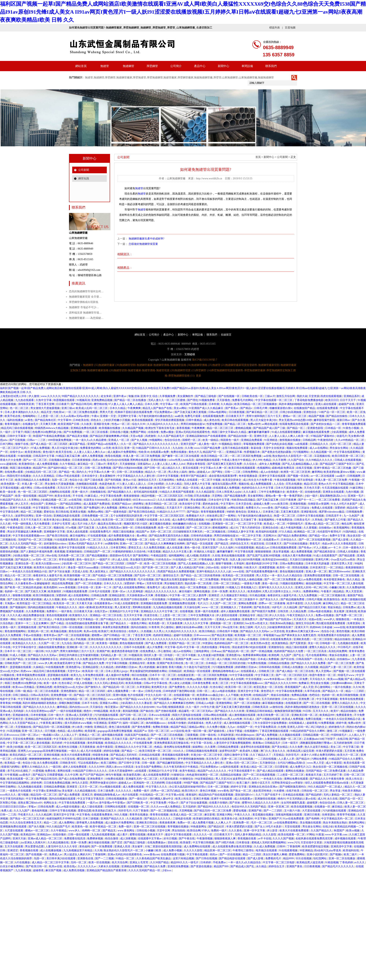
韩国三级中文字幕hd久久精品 (230, 432)
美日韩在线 (62, 512)
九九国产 (287, 655)
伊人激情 (34, 396)
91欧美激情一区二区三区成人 (36, 619)
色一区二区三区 (20, 408)
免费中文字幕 (338, 536)
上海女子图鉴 (235, 731)
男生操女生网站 (339, 448)
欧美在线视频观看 (143, 420)
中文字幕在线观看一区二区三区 (274, 400)
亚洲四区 (239, 623)
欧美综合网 (194, 831)
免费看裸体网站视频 (255, 655)
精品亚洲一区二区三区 (218, 850)
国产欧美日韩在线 (58, 536)
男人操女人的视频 (180, 683)
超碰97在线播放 (183, 635)
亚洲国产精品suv (122, 504)
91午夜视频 (11, 775)
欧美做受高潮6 (133, 775)
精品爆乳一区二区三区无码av (196, 711)
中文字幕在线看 (245, 552)
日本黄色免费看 (202, 683)
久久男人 (159, 631)
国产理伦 (193, 400)
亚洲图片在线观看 (147, 520)
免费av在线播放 (325, 615)
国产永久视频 (37, 827)
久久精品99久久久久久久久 (163, 424)
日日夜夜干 (63, 404)
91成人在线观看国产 (326, 556)
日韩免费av (349, 607)
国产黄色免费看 (142, 727)
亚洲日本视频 (202, 799)
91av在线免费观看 (294, 819)
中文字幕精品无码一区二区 (337, 819)
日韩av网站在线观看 (216, 715)
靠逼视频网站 (267, 520)
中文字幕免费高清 (266, 727)
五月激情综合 (268, 763)
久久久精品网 (44, 815)
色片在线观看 (136, 695)
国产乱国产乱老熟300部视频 (264, 556)
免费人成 (7, 811)
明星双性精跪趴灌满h (250, 739)
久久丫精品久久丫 (261, 755)
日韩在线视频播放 (117, 799)
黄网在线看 (64, 771)
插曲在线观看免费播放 (52, 647)
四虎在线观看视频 (331, 396)
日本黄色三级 (271, 512)
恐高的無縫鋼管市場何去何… (86, 291)
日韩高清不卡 (334, 516)
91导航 (189, 496)
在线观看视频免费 (214, 416)
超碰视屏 (313, 803)
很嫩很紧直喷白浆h (281, 408)
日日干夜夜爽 (289, 500)
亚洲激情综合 (277, 647)
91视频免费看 (207, 400)
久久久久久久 (124, 791)
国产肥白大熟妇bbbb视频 (128, 468)
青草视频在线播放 (178, 827)
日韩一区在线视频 (72, 627)
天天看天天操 (85, 603)
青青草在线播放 (139, 815)
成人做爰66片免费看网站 (122, 452)
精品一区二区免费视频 (194, 587)
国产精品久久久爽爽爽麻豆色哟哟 (165, 544)
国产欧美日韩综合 (49, 627)
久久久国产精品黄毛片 (171, 436)
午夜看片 (327, 591)
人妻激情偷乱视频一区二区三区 (284, 739)
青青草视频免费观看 (354, 424)
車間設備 (247, 66)
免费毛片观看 (193, 416)
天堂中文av (74, 671)
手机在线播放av (143, 508)
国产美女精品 (280, 747)
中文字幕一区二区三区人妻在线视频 (29, 743)
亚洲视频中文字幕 (55, 532)
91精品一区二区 (125, 858)
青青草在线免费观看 (352, 699)
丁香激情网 (294, 846)
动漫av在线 (316, 619)
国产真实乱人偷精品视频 (248, 579)
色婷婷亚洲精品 (163, 635)
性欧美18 (144, 452)
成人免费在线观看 (134, 787)
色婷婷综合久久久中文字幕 (258, 488)
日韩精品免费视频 (55, 787)
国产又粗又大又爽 (36, 591)
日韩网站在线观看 (116, 807)
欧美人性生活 (355, 779)
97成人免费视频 (41, 448)
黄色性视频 (343, 631)
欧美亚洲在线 (33, 452)
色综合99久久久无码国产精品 (249, 807)
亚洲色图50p (74, 667)
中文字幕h (39, 791)
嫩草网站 (317, 472)
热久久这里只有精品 (317, 747)
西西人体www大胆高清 (120, 767)
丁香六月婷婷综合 (250, 528)
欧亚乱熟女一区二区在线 (269, 687)
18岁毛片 (277, 607)
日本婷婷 (206, 862)
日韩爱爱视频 (55, 775)
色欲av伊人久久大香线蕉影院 (340, 544)
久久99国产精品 (160, 862)
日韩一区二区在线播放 (130, 472)
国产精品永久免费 (94, 663)
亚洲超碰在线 (21, 715)
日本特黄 (214, 404)
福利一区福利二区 (134, 723)
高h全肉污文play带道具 (328, 850)
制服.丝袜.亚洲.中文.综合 (143, 396)
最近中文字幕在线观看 (179, 835)
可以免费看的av (164, 412)
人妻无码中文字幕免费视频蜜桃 (233, 743)
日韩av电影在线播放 (320, 611)
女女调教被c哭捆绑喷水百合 (42, 659)
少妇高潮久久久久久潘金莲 (136, 703)
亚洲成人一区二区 (119, 440)
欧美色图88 (51, 587)
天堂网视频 (186, 811)
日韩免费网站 (251, 472)
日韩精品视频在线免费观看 (202, 751)
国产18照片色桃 (225, 843)
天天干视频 (178, 739)
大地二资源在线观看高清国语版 (164, 846)
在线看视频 (187, 611)
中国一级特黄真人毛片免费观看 (32, 524)
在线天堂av (101, 611)
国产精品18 (303, 759)
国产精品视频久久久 (120, 492)
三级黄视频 (192, 735)
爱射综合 (49, 512)
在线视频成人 (297, 723)
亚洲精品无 (101, 727)
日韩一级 (21, 691)
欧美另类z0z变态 (261, 643)
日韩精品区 (176, 671)
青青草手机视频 (347, 815)
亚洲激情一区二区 (223, 524)
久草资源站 (143, 687)
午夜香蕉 (46, 723)
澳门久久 (266, 751)
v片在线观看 (20, 759)
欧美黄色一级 (80, 827)
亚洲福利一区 (142, 783)
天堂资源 (314, 396)
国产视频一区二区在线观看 (349, 671)
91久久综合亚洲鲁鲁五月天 (26, 823)
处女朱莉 (107, 396)
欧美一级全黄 (8, 492)
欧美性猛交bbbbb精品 (275, 560)
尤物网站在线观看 (60, 492)
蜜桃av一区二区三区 (295, 416)
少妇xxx (167, 870)
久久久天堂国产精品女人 (24, 723)
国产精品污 (39, 775)
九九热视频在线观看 (30, 787)
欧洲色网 (274, 655)
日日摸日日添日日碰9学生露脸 (92, 739)
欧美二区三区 (221, 683)
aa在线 (267, 456)
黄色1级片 (49, 452)
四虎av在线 (99, 460)
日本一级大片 (56, 715)
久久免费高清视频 (154, 548)
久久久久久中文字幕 (197, 623)
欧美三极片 (244, 783)
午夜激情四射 (326, 440)
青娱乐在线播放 (339, 655)
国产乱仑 (299, 655)
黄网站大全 (126, 508)
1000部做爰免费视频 (60, 440)
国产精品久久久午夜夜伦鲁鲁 (191, 699)
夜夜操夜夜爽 (168, 823)
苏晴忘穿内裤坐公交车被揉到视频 (79, 655)
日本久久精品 (118, 408)
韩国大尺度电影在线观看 (187, 715)
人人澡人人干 (69, 735)
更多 (199, 376)
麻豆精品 (338, 807)
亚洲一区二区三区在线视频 (338, 707)
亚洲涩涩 (13, 850)
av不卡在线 (265, 839)
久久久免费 (81, 659)
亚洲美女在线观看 (334, 492)
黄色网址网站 (357, 823)
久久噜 (189, 448)
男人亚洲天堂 (123, 607)
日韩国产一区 (135, 564)
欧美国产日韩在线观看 (194, 404)
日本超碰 (327, 627)
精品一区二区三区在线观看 (43, 691)
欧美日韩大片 (190, 791)
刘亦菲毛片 (293, 755)
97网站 (311, 835)
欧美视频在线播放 (110, 428)
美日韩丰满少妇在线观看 (61, 858)
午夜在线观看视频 (285, 480)
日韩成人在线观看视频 (348, 460)
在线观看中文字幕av (150, 839)
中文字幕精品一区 (88, 619)
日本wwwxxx (11, 735)
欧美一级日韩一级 (196, 731)
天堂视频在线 (24, 727)
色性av (56, 759)
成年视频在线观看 (113, 735)
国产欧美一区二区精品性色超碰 (24, 587)
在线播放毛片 (31, 424)
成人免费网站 (67, 823)
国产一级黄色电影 (116, 512)
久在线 (216, 556)
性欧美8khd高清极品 (244, 500)
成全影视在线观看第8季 (223, 476)
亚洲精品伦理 (356, 811)
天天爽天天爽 (48, 424)
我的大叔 (302, 396)
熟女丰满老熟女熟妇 (335, 823)
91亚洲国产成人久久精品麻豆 (206, 408)
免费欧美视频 (161, 727)
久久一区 (127, 444)
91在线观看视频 (245, 548)
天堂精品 (279, 755)
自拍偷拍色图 (313, 492)
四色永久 (97, 420)
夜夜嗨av (258, 743)
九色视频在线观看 (349, 643)
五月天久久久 (321, 711)
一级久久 (74, 751)
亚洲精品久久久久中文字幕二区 (160, 611)
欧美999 (114, 659)
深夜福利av (144, 464)
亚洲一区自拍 (44, 516)
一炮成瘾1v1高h (50, 735)
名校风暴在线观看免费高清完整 (315, 839)
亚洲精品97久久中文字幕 (124, 611)
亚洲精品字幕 (234, 452)
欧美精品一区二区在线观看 (239, 575)
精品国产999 (46, 496)
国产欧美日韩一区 (37, 866)
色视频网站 (264, 468)
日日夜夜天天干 (235, 416)
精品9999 (289, 858)
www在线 (239, 572)
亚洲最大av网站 (109, 703)
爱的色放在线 (211, 504)
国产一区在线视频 (231, 854)
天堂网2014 (270, 536)
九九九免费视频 (308, 595)
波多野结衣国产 (229, 751)
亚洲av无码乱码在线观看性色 (193, 432)
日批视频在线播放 (60, 460)
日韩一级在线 (208, 735)
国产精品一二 (130, 751)
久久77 (260, 795)
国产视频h (336, 854)
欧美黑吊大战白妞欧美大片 (50, 568)
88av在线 (52, 556)
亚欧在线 (173, 843)
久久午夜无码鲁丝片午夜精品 (181, 767)
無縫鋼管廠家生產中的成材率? (147, 239)
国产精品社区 (217, 827)
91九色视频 (190, 599)
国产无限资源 (298, 643)
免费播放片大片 (196, 516)
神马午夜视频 (114, 775)
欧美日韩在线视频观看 (242, 468)
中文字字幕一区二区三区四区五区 (165, 516)
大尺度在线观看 (169, 779)
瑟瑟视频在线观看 (21, 667)
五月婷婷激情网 (343, 743)
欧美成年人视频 (250, 751)
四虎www (26, 671)
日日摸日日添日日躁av (14, 807)
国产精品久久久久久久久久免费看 (41, 679)
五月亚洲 (6, 695)
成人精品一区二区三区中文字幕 (51, 862)
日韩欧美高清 (261, 707)
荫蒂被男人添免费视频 (90, 823)
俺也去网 (347, 524)
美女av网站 (181, 408)
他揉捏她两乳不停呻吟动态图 (64, 819)
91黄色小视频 (351, 428)
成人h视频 (192, 556)
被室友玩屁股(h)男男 (225, 484)
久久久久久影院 (193, 850)
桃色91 (88, 711)
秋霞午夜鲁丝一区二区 (323, 675)
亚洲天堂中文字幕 (249, 691)
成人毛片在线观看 (91, 751)
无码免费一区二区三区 (72, 556)
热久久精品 (354, 579)
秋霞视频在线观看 (64, 400)
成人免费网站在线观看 (197, 846)
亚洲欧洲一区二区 (78, 647)
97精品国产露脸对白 (323, 436)
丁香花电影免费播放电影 (309, 400)
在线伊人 (134, 631)
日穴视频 (51, 731)
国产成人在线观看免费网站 (130, 587)
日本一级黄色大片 (354, 548)
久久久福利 (227, 548)
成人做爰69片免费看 (118, 675)
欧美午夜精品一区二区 (104, 827)
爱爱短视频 (240, 811)
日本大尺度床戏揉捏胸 (289, 488)
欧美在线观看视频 (225, 739)
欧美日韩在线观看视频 (235, 420)
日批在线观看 (174, 783)
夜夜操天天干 (156, 835)
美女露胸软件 (186, 396)
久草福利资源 (226, 735)
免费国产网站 (139, 432)
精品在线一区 (355, 508)
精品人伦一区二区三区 (18, 575)
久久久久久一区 (203, 835)
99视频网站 (156, 440)
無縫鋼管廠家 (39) (109, 365)
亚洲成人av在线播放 (229, 619)
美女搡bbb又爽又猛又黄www (303, 631)
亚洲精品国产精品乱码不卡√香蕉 (45, 719)
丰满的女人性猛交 (205, 552)
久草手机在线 (313, 691)
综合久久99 (139, 424)
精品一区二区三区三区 (220, 428)
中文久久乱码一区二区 (159, 695)
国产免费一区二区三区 (349, 615)
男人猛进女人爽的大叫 (78, 854)
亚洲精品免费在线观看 (84, 428)
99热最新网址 (199, 827)
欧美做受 (186, 843)
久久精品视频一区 (322, 452)
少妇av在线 (213, 568)
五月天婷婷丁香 (333, 775)
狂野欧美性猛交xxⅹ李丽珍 (288, 783)
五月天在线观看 (14, 846)
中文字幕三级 (351, 747)
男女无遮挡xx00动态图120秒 (296, 420)
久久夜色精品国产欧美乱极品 (154, 858)
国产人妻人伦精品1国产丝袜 (188, 568)
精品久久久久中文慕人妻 (178, 552)
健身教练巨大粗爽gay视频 (187, 679)
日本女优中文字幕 (219, 500)
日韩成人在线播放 (348, 552)
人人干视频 (232, 695)
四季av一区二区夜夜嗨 (272, 603)
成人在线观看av (244, 799)
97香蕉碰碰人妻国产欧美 (214, 560)
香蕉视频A (162, 595)
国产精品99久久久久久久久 (214, 807)
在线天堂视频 (304, 468)
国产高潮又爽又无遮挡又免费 (225, 464)
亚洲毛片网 (131, 488)
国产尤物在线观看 (166, 711)
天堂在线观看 (293, 827)
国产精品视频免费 (235, 496)
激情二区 (333, 731)
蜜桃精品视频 (244, 428)
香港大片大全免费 (11, 460)
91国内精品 (350, 532)
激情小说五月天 (261, 783)
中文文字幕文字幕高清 (91, 799)
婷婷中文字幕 (239, 787)
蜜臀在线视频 (138, 835)
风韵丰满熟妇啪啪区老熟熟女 (296, 404)
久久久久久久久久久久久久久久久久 (169, 639)
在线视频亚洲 (294, 703)
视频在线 (244, 484)
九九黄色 (101, 528)
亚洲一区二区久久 (33, 731)
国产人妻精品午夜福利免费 (37, 552)
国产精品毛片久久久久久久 (338, 866)
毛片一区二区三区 (262, 823)
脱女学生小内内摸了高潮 (157, 619)
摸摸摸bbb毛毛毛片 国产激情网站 (130, 556)
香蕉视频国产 (293, 687)
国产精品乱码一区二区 (236, 651)
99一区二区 (162, 719)
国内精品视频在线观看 (41, 607)
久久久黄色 (236, 831)
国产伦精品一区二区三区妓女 (293, 508)
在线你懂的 (60, 835)
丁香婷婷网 (246, 607)
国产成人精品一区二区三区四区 (49, 444)
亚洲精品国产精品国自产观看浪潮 (107, 870)
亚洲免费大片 (250, 619)
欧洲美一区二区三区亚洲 (296, 472)
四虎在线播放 (210, 647)
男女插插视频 (199, 500)
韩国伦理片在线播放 (19, 476)
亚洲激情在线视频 (265, 799)
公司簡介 (176, 66)
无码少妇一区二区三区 (224, 699)
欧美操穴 (104, 631)
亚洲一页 (129, 448)
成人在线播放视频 (51, 850)
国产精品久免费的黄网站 (293, 536)
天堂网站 (218, 496)
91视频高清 (83, 400)
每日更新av (112, 707)
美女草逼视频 (281, 552)
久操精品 (39, 667)
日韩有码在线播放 (202, 536)
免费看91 (52, 611)
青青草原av (50, 635)
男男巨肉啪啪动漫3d (193, 424)
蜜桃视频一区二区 (221, 623)
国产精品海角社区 (46, 420)
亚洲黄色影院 (316, 428)
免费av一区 (184, 823)
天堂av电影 (137, 436)
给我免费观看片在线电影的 (334, 635)
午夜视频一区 (357, 480)
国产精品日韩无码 (82, 404)
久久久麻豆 (250, 492)
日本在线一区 (86, 587)
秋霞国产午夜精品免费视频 (49, 436)
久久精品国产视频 (133, 428)
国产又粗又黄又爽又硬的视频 (25, 599)
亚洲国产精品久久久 (113, 819)
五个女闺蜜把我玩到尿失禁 (127, 516)
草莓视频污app (272, 635)
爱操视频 (224, 679)
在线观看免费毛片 (101, 532)
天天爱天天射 (217, 639)
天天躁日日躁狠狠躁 (302, 560)
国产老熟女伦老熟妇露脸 (277, 452)
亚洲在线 (351, 611)
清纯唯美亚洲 (26, 404)
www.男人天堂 (316, 763)
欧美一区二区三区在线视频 (161, 564)
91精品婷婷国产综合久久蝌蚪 (308, 731)
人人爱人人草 (287, 759)
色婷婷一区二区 (14, 591)
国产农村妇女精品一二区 (326, 424)
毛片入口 (203, 603)
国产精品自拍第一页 (240, 436)
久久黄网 (211, 747)
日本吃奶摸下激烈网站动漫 (179, 691)
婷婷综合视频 (112, 751)
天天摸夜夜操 (88, 747)
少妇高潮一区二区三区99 (76, 564)
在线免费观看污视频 (173, 854)
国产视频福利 (18, 607)
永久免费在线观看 (48, 763)
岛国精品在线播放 (231, 775)
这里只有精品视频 (184, 858)
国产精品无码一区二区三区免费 (213, 811)
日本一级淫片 (291, 743)
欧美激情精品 (280, 643)
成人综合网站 (76, 731)
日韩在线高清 (231, 520)
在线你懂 (154, 432)
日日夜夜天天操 (84, 611)
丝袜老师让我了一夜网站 (222, 516)
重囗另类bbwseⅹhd (340, 572)
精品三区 (263, 615)
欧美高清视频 (134, 683)
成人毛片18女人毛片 (84, 524)
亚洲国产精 (104, 651)
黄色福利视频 (40, 811)
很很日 (238, 444)
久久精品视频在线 (86, 791)
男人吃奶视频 (147, 667)
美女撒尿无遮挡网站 (142, 560)
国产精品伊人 (24, 560)
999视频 (16, 703)
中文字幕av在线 (175, 795)
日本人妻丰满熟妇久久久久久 (22, 412)
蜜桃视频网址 (221, 528)
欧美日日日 (332, 400)
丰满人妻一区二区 (33, 484)
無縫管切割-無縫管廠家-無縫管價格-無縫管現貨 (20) (144, 370)
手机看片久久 (26, 815)
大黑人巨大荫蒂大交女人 (277, 591)
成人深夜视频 (128, 839)
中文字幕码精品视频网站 (15, 783)
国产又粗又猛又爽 (268, 500)
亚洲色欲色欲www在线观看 (114, 719)
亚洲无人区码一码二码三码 (311, 587)
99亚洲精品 (306, 850)
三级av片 (270, 396)
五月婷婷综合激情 (132, 659)
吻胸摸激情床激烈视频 (288, 711)
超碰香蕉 (312, 723)
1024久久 (179, 751)
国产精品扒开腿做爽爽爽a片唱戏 (109, 436)
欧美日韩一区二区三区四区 (119, 520)
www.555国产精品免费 (207, 448)
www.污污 (294, 843)
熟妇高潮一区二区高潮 (198, 583)
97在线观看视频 (97, 536)
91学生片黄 (208, 707)
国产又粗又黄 (87, 528)
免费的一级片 (219, 831)
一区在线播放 (158, 599)
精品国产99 (40, 468)
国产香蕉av (232, 408)
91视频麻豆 (346, 731)
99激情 (89, 727)
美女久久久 (279, 751)
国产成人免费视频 (267, 735)
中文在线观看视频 (75, 743)
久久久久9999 (97, 767)
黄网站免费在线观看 (296, 779)
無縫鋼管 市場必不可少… (84, 307)
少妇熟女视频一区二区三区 (29, 556)
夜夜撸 (151, 663)
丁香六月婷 (99, 679)
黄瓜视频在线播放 (263, 815)
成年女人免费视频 (270, 464)
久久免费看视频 (36, 611)
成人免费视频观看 (261, 484)
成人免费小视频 (173, 850)
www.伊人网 (46, 663)
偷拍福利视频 (314, 583)
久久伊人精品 (174, 484)
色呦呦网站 (29, 416)
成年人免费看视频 (93, 456)
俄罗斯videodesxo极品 (332, 512)
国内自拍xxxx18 (79, 707)
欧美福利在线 (351, 850)
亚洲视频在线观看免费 (154, 603)
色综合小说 (76, 480)
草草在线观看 (67, 560)
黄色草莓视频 (96, 743)
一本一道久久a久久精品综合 (286, 575)
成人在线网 (238, 679)
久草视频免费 (168, 396)
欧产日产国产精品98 (92, 775)
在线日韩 (343, 739)
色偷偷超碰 (146, 488)
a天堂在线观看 (153, 659)
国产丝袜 (235, 803)
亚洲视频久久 (229, 607)
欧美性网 (246, 695)
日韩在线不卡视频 (228, 631)
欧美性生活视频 (68, 747)
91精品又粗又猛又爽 (68, 456)
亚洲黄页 (72, 787)
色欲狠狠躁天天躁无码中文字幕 (197, 540)
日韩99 (281, 846)
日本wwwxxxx (202, 635)
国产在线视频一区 (229, 396)
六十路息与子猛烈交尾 (197, 667)
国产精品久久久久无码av (255, 631)
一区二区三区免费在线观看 (82, 412)
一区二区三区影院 (322, 639)
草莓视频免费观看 (254, 444)
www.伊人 (74, 831)
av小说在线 (178, 731)
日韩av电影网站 (218, 412)
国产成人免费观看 (156, 643)
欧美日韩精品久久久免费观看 (33, 480)
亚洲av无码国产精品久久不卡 (86, 544)
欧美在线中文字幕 (190, 504)
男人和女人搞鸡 (178, 472)
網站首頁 (81, 66)
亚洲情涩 (214, 595)
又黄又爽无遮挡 (290, 512)
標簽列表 (275, 28)
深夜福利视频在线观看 (289, 815)
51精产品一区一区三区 (332, 412)
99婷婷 (231, 512)
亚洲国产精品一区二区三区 (185, 643)
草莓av (141, 583)
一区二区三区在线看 (96, 432)
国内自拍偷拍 (139, 627)
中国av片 (174, 803)
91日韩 (307, 711)
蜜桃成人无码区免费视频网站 (269, 843)
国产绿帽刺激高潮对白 (293, 787)
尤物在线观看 (44, 739)
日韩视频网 (354, 476)
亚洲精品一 (52, 504)
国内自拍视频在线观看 (63, 799)
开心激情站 (168, 627)
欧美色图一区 (157, 623)
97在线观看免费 (143, 743)
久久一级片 (193, 707)
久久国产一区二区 (49, 643)
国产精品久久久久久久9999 (281, 683)
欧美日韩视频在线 (44, 595)
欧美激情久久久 (79, 615)
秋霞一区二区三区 (285, 516)
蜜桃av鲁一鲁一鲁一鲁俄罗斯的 (284, 496)
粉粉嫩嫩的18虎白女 (185, 524)
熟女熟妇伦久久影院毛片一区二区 (293, 456)
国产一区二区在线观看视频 (315, 540)
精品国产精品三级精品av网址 (188, 727)
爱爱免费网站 (297, 854)
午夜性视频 (58, 508)
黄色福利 (85, 846)
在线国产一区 (245, 727)
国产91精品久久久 (112, 619)
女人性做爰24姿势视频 (211, 655)
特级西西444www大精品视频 (52, 428)
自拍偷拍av (326, 528)
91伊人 (298, 591)
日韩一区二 (204, 691)
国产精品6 (193, 512)
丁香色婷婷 (346, 862)
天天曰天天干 (66, 488)
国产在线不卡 (273, 795)
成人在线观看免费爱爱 (156, 775)
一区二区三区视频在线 (333, 595)
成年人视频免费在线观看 (236, 611)
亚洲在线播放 (159, 460)
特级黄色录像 (101, 755)
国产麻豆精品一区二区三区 (263, 412)
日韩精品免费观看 (228, 747)
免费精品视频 (300, 695)
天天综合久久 (318, 679)
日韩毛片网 (261, 408)
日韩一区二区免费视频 (98, 468)
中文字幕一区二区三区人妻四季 (188, 595)
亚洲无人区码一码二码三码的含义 (307, 727)
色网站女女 (51, 803)
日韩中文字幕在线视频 (311, 516)
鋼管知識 (84, 178)
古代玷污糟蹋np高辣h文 (292, 763)
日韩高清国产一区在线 (310, 659)
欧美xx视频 (353, 831)
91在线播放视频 (48, 548)
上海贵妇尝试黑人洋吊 (14, 396)
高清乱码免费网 (338, 651)
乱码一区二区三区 (341, 444)
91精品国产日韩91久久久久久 (154, 448)
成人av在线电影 (270, 472)
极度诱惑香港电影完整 (125, 651)
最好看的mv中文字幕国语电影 (51, 639)
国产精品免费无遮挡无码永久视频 (169, 536)
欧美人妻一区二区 (355, 807)
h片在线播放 (23, 862)
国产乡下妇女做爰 (60, 572)
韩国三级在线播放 (21, 468)
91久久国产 (52, 651)
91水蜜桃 (279, 791)
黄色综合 (241, 512)
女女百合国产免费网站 (149, 767)
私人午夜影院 (150, 759)
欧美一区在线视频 (100, 862)
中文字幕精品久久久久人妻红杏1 (205, 763)
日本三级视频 (91, 819)
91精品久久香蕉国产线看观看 (177, 492)
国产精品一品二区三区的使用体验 (201, 575)
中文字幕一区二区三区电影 (279, 862)
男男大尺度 (107, 412)
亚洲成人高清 (123, 846)
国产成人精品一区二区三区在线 (295, 671)
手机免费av (220, 862)
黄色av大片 (325, 484)
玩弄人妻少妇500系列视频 (246, 560)
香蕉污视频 (176, 667)
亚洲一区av (119, 591)
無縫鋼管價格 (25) (202, 365)
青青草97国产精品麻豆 (194, 476)
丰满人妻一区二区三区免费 (331, 480)
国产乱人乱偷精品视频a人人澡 (300, 464)
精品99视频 (148, 496)
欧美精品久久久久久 (25, 643)
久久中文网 (72, 775)
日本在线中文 (90, 476)
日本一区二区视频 (219, 787)
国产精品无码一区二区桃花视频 (52, 727)
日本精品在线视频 (294, 795)
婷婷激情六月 (337, 727)
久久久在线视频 (167, 500)
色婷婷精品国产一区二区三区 (232, 643)
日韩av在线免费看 (45, 488)
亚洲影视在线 (309, 512)
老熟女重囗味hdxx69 (30, 803)
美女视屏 (339, 611)
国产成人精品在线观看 (271, 771)
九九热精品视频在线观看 (168, 607)
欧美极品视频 (59, 631)
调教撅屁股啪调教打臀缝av (316, 743)
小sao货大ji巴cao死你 (343, 560)
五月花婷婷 (190, 807)
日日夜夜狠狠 (93, 627)
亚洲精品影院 (117, 595)
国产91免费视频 (73, 432)
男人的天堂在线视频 (215, 508)
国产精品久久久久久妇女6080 (138, 707)
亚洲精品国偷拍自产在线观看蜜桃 (207, 436)
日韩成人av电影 (205, 703)
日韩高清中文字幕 (44, 456)
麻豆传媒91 (186, 591)
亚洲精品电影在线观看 (67, 516)
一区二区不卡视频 (210, 480)
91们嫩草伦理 (214, 520)
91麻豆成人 (92, 496)
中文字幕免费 (159, 803)
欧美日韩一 (208, 619)
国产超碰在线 (217, 731)
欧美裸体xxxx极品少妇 (211, 695)
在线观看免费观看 (328, 408)
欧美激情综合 (27, 464)
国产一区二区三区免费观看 (281, 579)
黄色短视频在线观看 (234, 556)
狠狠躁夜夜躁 (177, 707)
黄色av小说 (130, 480)
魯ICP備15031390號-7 (205, 360)
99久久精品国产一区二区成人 (326, 787)
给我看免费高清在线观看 (295, 424)
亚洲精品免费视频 (132, 866)
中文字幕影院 (41, 508)
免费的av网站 (96, 512)
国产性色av (305, 548)
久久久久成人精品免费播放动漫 (26, 615)
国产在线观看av (163, 699)
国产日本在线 (138, 739)
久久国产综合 (296, 460)
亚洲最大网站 (225, 815)
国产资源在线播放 (202, 866)
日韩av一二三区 (37, 440)
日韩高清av (114, 528)
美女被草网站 (256, 496)
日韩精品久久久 (319, 444)
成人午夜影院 (334, 763)
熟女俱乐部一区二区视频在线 (331, 767)
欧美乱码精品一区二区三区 (26, 755)
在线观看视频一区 (185, 695)
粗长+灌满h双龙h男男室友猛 (96, 607)
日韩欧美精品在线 (21, 639)
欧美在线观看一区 (354, 763)
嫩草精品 (63, 707)
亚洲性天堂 (261, 436)
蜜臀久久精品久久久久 (323, 647)
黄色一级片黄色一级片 (29, 579)
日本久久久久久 (113, 583)
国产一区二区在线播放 (89, 583)
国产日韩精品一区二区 (118, 635)
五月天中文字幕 (133, 615)
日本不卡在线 (90, 703)
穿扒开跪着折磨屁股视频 (170, 420)
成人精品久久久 (172, 468)
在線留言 (226, 335)
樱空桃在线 (101, 404)
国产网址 (218, 472)
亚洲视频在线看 (28, 627)
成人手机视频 (78, 639)
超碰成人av (204, 472)
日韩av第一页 (225, 540)
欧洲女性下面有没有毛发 (160, 428)
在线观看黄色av (104, 603)
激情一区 (128, 528)
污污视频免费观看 (223, 667)
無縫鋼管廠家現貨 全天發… (85, 297)
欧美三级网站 (109, 763)
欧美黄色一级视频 (108, 643)
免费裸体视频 (95, 839)
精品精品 (339, 591)
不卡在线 (78, 496)
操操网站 (198, 747)
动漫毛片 (342, 436)
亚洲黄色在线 (86, 858)
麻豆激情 (162, 667)
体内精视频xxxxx (156, 723)
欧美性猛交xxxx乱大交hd (69, 687)
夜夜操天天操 (314, 775)
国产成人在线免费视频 (72, 779)
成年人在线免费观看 (75, 767)
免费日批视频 (314, 719)
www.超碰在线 (9, 464)
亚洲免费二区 (307, 699)
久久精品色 (107, 667)
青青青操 (5, 703)
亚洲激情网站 (224, 703)
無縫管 (105, 66)
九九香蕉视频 (24, 870)
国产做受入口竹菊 (336, 520)
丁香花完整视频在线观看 (274, 731)
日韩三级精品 (21, 695)
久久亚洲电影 (136, 591)
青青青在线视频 (160, 815)
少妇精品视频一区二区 (54, 500)
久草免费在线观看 (93, 675)
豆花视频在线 (322, 456)
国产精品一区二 (297, 428)
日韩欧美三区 (267, 671)
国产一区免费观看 (158, 739)
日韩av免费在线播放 (292, 564)
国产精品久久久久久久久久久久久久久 (156, 444)
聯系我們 (271, 66)
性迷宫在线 (258, 544)
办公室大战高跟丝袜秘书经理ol (188, 787)
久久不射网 (280, 460)
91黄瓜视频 (154, 552)
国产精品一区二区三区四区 (109, 564)
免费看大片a (253, 508)
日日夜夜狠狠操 (82, 460)
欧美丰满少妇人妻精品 (57, 520)
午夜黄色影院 (16, 528)
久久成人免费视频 (265, 846)
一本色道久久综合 (272, 779)
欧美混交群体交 (232, 480)
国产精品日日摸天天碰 (313, 607)
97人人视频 (320, 548)
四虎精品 (160, 508)
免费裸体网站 (311, 591)
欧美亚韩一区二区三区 (168, 488)
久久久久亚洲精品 (44, 476)
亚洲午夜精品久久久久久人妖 (214, 572)
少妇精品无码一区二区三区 (41, 472)
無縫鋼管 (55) (91, 365)
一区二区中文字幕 (251, 536)
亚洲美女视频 (78, 512)
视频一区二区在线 (250, 699)
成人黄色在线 (212, 420)
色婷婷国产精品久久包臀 (289, 651)
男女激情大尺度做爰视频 (45, 408)
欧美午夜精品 (188, 771)
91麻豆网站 (357, 488)
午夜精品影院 (159, 556)
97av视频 (72, 528)
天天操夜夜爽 (175, 623)
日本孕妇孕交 (115, 488)
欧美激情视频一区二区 (78, 575)
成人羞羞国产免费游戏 (97, 504)
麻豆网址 (58, 723)
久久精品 (330, 659)
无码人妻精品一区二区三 (338, 795)
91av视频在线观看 (111, 787)
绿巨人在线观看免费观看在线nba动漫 (327, 783)
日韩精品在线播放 (279, 663)
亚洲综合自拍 (271, 528)
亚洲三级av (68, 408)
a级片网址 (27, 488)
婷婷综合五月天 (240, 544)
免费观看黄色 (345, 715)
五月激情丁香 (249, 520)
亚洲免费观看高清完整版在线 (172, 743)
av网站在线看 (236, 508)
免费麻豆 (304, 683)
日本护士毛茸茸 (61, 524)
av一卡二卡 (335, 548)
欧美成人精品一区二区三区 (257, 767)
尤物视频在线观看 (87, 484)
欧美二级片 (351, 854)
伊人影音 (273, 831)
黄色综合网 (76, 631)
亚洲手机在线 (200, 639)
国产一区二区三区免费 (341, 663)
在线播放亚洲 (186, 675)
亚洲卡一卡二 (24, 623)
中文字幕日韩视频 (117, 663)
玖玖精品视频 (258, 595)
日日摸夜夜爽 (105, 579)
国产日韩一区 (153, 468)
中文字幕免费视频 (37, 799)
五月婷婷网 (158, 783)
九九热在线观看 (25, 400)
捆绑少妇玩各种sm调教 (190, 627)
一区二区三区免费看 (328, 500)
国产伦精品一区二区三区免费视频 (113, 575)
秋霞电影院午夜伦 (52, 699)
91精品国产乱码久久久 (14, 500)
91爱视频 (38, 771)
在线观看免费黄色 (102, 815)
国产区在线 (288, 659)
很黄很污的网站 (11, 767)
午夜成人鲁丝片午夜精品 (237, 460)
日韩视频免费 (355, 512)
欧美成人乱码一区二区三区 (92, 408)
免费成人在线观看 (187, 480)
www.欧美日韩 (280, 504)
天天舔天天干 (175, 508)
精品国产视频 (317, 416)
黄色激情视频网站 (16, 631)
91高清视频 (14, 731)
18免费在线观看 (115, 779)
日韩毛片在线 (154, 691)
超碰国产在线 (347, 404)
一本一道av (137, 691)
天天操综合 (97, 707)
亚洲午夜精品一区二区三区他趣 (333, 468)
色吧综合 (315, 695)
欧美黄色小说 (230, 819)
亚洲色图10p (234, 655)
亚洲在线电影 (96, 639)
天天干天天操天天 (32, 520)
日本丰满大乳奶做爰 (318, 564)
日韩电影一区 (328, 643)
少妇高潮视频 (339, 432)
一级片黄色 (66, 611)
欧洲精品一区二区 (305, 532)
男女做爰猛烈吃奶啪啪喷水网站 (149, 671)
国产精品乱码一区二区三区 (119, 687)
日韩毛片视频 (315, 599)
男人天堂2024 (223, 779)
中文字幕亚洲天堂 (29, 699)
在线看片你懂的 (177, 723)
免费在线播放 (179, 452)
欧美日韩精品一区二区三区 (162, 504)
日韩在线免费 (46, 807)
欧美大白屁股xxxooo (48, 564)
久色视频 (147, 631)
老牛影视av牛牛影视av (112, 803)
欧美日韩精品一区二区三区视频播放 (256, 404)
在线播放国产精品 (305, 408)
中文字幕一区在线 (202, 743)
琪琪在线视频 (300, 568)
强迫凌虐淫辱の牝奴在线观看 (250, 647)
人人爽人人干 (224, 823)
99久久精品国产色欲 (244, 659)
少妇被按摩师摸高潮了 (280, 627)
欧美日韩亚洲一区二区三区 (348, 456)
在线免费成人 (148, 651)
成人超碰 (206, 488)
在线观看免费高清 (281, 639)
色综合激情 (112, 839)
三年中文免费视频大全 (272, 492)
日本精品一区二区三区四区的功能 (226, 663)
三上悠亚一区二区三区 (173, 615)
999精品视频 (101, 711)
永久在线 (165, 520)
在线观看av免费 (160, 452)
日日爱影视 (282, 767)
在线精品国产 (261, 695)
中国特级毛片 (295, 524)
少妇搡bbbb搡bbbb (342, 683)
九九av (232, 727)
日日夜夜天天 (274, 544)
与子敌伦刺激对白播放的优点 (156, 416)
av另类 (107, 448)
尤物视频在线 (98, 492)
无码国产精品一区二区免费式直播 (326, 771)
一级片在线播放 (342, 687)
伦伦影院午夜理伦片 (330, 532)
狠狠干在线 (22, 444)
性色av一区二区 (121, 424)
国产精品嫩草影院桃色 (171, 763)
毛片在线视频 (146, 579)
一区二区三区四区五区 (170, 496)
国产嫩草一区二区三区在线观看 (181, 456)
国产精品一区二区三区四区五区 (93, 695)
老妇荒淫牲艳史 (263, 791)
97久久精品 (286, 532)
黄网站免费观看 (248, 603)
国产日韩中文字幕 (130, 763)
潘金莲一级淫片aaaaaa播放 (84, 568)
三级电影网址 (202, 651)
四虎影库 (205, 556)
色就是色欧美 (108, 484)
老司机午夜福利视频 (120, 679)
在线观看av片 (271, 540)
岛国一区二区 (60, 480)
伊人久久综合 (277, 615)
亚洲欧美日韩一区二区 (305, 715)
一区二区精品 (336, 568)
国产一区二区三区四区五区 (292, 675)
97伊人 (206, 831)
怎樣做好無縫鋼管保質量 (143, 244)
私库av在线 (90, 631)
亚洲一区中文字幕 (255, 831)
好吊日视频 (171, 839)
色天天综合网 (120, 862)
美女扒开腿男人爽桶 (275, 854)
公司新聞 (84, 170)
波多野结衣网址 (25, 516)
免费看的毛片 (274, 858)
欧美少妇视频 (16, 747)
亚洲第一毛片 (356, 496)
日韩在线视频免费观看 (284, 548)
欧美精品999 (327, 715)
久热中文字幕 (44, 400)
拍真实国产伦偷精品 (137, 735)
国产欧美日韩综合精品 (142, 512)
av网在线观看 (270, 424)
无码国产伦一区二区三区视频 (36, 540)
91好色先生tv (164, 560)
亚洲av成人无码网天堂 (80, 715)
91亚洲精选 (271, 440)
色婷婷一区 (329, 695)
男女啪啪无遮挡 (174, 583)
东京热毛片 (213, 759)
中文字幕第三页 (265, 675)
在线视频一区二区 (139, 807)
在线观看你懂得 (122, 500)
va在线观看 (302, 444)
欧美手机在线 (13, 416)
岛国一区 (40, 858)
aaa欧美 (179, 416)
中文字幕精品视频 (344, 484)
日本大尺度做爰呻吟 (121, 771)
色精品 (268, 460)
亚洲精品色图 (45, 687)
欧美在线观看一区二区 (21, 779)
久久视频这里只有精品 (235, 595)
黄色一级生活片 (86, 560)
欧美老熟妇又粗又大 (105, 811)
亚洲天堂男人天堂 (342, 564)
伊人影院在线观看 (227, 615)
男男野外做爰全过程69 (104, 783)
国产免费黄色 (177, 687)
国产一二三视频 (105, 858)
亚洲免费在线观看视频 (318, 575)
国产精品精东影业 (325, 552)
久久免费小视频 (216, 727)
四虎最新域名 (196, 723)
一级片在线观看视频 (70, 711)
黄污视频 (24, 795)
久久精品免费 (299, 611)
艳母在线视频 (113, 456)
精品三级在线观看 (297, 647)
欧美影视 (91, 731)
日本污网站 (7, 444)
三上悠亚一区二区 (48, 416)
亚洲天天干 (302, 627)
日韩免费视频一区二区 (96, 516)
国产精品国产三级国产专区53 (337, 464)
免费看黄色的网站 (91, 448)
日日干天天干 (348, 400)
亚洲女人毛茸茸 (139, 862)
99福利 (358, 564)
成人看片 (123, 835)
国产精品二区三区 (235, 424)
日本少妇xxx (290, 699)
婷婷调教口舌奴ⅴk (127, 667)
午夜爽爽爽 (135, 408)
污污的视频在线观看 (107, 715)
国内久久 (82, 472)
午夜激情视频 (205, 839)
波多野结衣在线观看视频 (256, 747)
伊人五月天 (22, 504)
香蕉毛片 (113, 464)
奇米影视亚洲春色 (335, 579)
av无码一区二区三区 (45, 560)
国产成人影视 (341, 540)
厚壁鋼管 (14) (203, 370)
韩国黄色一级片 (230, 440)
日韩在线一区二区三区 (315, 791)
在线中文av (17, 452)
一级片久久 (7, 516)
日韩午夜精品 (194, 420)
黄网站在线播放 (295, 771)
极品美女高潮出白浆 (110, 524)
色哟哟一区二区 (92, 831)
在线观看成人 (249, 671)
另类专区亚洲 (155, 583)
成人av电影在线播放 (224, 691)
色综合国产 (37, 504)
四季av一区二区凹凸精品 (166, 791)
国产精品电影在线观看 (233, 858)
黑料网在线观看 (142, 607)
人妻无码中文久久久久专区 (62, 846)
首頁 (258, 157)
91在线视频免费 (55, 667)
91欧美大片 (251, 568)
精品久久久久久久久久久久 (162, 591)
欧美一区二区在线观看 (172, 528)
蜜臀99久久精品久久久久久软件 (261, 803)
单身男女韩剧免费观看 (116, 627)
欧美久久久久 (238, 591)
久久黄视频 (311, 528)
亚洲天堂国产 (189, 444)
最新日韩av (344, 420)
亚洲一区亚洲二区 (279, 807)
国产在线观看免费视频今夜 (262, 572)
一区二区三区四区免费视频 (246, 456)
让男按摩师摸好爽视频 (199, 739)
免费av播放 (168, 432)
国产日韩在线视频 (207, 858)
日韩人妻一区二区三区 (39, 528)
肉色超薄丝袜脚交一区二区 (203, 775)
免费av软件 (254, 424)
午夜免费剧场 (285, 520)
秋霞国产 (340, 831)
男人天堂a (262, 575)
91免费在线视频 (257, 663)
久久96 (357, 687)
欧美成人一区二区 (275, 524)
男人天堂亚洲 (354, 591)
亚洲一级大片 (80, 492)
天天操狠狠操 (128, 464)
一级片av (92, 803)
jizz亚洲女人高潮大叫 (33, 843)
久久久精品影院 (206, 492)
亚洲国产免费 (184, 659)
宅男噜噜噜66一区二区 (249, 540)
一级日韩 (39, 651)
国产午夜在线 (187, 839)
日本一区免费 (220, 591)
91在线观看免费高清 (67, 540)
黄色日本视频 (208, 791)
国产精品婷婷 (314, 795)
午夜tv (95, 416)
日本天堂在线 (244, 504)
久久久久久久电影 (198, 687)
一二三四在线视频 (266, 759)
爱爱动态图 (85, 811)
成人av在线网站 (319, 448)
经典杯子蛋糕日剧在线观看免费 (134, 412)
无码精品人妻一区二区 (114, 655)
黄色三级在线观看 (120, 727)
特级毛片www (346, 675)
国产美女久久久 (270, 599)
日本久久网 (152, 404)
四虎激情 (151, 436)
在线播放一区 (323, 807)
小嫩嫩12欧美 (337, 587)
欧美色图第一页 (11, 484)
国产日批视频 (18, 440)
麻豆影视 (210, 815)
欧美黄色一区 (295, 492)
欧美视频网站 (342, 528)
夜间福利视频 (131, 711)
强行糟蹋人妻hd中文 (162, 799)
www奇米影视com (274, 679)
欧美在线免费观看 (199, 719)
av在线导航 (76, 500)
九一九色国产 (352, 516)
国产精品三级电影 (206, 396)
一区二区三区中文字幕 (249, 524)
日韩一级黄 (149, 763)
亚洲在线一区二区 (159, 679)
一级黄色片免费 (251, 583)
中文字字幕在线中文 (25, 647)
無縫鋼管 (128, 66)
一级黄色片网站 (138, 623)
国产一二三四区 (273, 811)
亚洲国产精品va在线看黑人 (103, 444)
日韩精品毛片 (273, 743)
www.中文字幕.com (337, 835)
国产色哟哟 (313, 819)
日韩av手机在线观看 (68, 476)
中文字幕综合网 (10, 512)
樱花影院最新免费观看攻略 (93, 759)
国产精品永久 (119, 623)
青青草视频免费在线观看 (31, 675)
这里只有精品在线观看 (236, 448)
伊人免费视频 (110, 508)
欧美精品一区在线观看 (198, 671)
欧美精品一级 (13, 763)
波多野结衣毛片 (99, 659)
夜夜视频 (60, 552)
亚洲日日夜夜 (312, 815)
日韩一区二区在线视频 (346, 575)
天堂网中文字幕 (128, 416)
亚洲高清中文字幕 (342, 846)
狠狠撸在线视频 (22, 595)
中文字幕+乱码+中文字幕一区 (183, 647)
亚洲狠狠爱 (211, 679)
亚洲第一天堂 (108, 416)
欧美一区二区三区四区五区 (41, 747)
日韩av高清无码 (40, 695)
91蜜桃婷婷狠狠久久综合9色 (130, 552)
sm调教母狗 (112, 544)
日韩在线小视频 (120, 432)
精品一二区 (51, 823)
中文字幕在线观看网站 (348, 452)
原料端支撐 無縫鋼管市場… (85, 313)
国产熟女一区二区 (241, 791)
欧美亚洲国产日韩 (69, 424)
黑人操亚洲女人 (99, 572)
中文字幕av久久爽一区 (214, 468)
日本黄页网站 (119, 548)
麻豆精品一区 (86, 464)
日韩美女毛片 (303, 520)
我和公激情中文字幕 (237, 755)
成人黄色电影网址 (143, 719)
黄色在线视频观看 (57, 615)
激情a (192, 472)
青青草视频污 (13, 424)
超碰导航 (184, 500)
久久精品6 (227, 404)
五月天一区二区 (89, 787)
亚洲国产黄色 (295, 866)
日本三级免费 (106, 791)
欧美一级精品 (211, 440)
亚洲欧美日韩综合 (147, 823)
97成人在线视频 (84, 683)
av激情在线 (277, 707)
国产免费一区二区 (209, 599)
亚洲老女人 (255, 512)
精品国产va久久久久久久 (212, 771)
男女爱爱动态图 (35, 846)
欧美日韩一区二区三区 (239, 687)
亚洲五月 (87, 795)
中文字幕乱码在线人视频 (90, 488)
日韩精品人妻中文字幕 (241, 532)
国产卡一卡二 (307, 500)
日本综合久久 (289, 540)
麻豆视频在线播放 (161, 524)
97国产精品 (130, 699)
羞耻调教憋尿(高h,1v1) (333, 496)
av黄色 (29, 420)
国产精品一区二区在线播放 (131, 400)
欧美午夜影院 (295, 603)
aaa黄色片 (25, 775)
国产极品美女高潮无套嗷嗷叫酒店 (176, 579)
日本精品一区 (334, 428)
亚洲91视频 (120, 695)
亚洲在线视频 (52, 755)
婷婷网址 (139, 504)
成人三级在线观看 (93, 807)
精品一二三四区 (355, 691)
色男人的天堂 (214, 723)
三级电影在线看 (182, 819)
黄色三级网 (247, 627)
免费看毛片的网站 (243, 400)
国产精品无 (222, 544)
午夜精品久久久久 (67, 607)
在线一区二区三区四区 (163, 540)
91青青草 (154, 627)
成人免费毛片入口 (301, 767)
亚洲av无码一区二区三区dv (242, 763)
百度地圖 (290, 28)
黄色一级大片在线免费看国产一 (80, 599)
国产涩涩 (117, 843)
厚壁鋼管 (152, 66)
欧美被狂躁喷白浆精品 (207, 819)
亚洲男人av (24, 751)
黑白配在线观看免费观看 (331, 623)
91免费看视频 (327, 723)
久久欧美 (87, 424)
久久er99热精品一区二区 (350, 440)
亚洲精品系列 (352, 396)
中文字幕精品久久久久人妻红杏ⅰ (137, 476)
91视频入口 (233, 587)
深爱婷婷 (340, 508)
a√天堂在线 (278, 631)
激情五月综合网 (286, 396)
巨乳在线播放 (294, 484)
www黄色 (268, 508)
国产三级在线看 (94, 480)
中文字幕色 (83, 815)
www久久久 (145, 699)
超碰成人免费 (262, 504)
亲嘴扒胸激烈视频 (70, 703)
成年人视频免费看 (118, 691)
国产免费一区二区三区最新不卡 (240, 599)
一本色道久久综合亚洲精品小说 (29, 572)
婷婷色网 (37, 783)
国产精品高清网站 (71, 504)
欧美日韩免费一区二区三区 (274, 715)
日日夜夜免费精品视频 (57, 783)
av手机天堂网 (74, 508)
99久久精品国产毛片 (59, 827)
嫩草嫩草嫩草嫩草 (259, 432)
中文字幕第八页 (63, 739)
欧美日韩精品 (208, 631)
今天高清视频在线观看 (335, 488)
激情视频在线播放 (290, 440)
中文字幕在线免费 (111, 496)
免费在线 (51, 771)
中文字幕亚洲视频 (327, 699)
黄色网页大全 (160, 687)
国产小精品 (58, 623)
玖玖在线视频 (304, 858)
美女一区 (313, 643)
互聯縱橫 (190, 354)
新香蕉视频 (184, 428)
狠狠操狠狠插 (264, 552)
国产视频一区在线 (299, 476)
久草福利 (239, 564)
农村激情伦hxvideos (55, 544)
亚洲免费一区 (242, 823)
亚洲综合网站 (193, 508)
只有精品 (169, 659)
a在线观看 (141, 771)
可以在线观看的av (89, 763)
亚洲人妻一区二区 (317, 572)
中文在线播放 (254, 679)
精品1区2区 (311, 484)
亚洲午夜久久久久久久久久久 (276, 587)
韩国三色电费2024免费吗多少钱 (43, 432)
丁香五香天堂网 (45, 404)
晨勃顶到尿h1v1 (245, 795)
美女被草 (138, 846)
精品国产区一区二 (214, 452)
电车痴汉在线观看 (267, 850)
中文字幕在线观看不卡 (242, 771)
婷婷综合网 (67, 659)
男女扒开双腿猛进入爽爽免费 (25, 532)
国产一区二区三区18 (199, 528)
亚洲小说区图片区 (318, 854)
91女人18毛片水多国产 (345, 504)
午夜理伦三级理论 (244, 850)
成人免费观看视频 (48, 464)
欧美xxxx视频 (335, 679)
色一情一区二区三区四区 (33, 492)
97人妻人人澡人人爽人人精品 (126, 404)
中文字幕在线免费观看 (290, 691)
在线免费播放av (157, 843)
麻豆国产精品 (78, 444)
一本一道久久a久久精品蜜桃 (90, 440)
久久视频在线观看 (290, 735)
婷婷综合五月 (277, 866)
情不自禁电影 (306, 480)
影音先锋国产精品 (117, 639)
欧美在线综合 (119, 631)
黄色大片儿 (195, 452)
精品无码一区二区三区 (44, 795)
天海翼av (10, 603)
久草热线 (318, 520)
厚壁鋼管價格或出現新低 (84, 302)
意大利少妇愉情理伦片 (186, 619)
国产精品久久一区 (333, 691)
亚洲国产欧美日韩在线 (170, 663)
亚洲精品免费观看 (252, 440)
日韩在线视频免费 (146, 528)
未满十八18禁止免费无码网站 (319, 755)
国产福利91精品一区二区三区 (66, 468)
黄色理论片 (268, 691)
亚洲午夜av (120, 396)
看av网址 (142, 536)
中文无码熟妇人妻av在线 (302, 799)
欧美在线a (70, 866)
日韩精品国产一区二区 (98, 552)
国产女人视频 (140, 440)
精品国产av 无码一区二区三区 (154, 532)
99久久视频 (121, 815)
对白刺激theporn (245, 735)
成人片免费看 (155, 647)
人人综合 (279, 484)
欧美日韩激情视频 (348, 695)
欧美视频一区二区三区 (248, 635)
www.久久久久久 (51, 396)
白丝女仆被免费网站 (12, 866)
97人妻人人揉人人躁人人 (132, 484)
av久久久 (360, 862)
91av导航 (162, 707)
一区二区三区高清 (316, 651)
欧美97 (335, 711)
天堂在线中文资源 (312, 843)
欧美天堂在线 (64, 452)
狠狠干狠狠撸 (224, 564)
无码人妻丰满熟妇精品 (248, 835)
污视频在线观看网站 (292, 583)
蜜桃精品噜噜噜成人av (226, 671)
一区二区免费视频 (208, 579)
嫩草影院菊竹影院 (325, 420)
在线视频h (205, 524)
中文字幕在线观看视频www (29, 536)
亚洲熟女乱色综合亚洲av (263, 787)
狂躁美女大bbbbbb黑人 (97, 500)
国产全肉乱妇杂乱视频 (280, 444)
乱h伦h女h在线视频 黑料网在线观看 (128, 460)
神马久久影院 (80, 783)
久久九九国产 (22, 811)
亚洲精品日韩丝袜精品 (260, 711)
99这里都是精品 (205, 779)
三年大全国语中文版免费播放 (270, 723)
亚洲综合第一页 (25, 564)
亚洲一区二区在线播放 (342, 858)
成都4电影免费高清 (283, 468)
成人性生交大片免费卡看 (258, 480)
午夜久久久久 (243, 815)
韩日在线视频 (140, 675)
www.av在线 (115, 699)
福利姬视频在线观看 (208, 460)
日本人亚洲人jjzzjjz (117, 671)
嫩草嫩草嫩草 (225, 552)
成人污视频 (224, 659)
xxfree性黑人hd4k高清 (181, 460)
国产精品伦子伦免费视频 (126, 759)
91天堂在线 (69, 759)
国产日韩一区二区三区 (134, 715)
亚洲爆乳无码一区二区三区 (142, 779)
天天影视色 (224, 400)
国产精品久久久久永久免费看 (309, 663)
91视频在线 (8, 675)
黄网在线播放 (202, 591)
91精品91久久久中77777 (172, 512)
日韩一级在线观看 (79, 835)
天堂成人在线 (80, 572)
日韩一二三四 (8, 815)
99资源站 (208, 643)
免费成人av (56, 854)
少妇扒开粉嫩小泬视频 (117, 420)
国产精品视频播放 (97, 556)
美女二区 (336, 747)
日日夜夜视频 (237, 412)
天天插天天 (300, 619)
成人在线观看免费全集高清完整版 (233, 846)
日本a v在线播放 (249, 639)
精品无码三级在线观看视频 (17, 428)
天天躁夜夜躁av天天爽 (140, 595)
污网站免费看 (319, 759)
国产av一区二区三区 (35, 460)
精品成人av (262, 548)
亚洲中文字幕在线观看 (273, 476)
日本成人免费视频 (269, 659)
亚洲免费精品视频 (102, 400)
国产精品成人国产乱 (243, 866)
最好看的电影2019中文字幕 (262, 564)
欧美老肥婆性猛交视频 (316, 846)
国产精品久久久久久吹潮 (230, 711)
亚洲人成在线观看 (326, 404)
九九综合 (67, 643)
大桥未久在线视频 (109, 866)
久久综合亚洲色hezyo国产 (41, 711)
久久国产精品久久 (322, 831)
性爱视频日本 (252, 452)
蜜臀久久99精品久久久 (35, 767)
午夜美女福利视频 (65, 619)
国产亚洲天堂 (16, 719)
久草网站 (34, 500)
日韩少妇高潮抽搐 (291, 412)
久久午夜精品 (68, 464)
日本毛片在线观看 (100, 591)
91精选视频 (332, 862)
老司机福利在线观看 (146, 492)
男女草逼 (336, 791)
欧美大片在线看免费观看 (76, 755)
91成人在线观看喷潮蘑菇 (287, 432)
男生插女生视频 (320, 683)
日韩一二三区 (233, 472)
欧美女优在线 (63, 496)
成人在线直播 (175, 548)
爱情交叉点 (135, 548)
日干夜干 (18, 432)
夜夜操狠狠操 (132, 496)
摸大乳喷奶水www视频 (78, 723)
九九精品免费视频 (114, 540)
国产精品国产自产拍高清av (276, 619)
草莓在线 (226, 579)
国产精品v (247, 408)
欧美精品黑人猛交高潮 (301, 751)
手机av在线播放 (33, 635)
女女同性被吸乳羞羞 (293, 803)
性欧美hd (59, 412)
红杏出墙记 (66, 683)
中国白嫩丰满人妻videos (81, 579)
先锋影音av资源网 (319, 504)
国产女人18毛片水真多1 (269, 827)
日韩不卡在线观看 (135, 647)
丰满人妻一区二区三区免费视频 (142, 456)
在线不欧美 (293, 791)
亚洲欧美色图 (302, 639)
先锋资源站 (354, 623)
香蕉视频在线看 (247, 839)
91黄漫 (320, 835)
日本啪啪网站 (168, 759)
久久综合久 (251, 464)
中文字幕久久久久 (157, 787)
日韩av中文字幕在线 (156, 683)
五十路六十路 (292, 811)
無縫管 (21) (219, 365)
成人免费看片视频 (203, 823)
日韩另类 (283, 611)
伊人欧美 (78, 727)
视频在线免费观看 (297, 448)
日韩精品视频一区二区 (316, 735)
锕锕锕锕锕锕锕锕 (40, 759)
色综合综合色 (173, 440)
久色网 (282, 727)
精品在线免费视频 (63, 583)
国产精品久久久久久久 (158, 819)
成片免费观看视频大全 (122, 536)
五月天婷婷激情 (271, 699)
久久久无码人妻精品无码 (109, 683)
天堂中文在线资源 (274, 448)
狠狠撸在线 (343, 619)
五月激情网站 (167, 480)
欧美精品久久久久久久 (119, 743)
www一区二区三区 (204, 659)
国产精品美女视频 (78, 436)
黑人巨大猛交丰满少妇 (264, 420)
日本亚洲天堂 (318, 568)
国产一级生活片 (139, 799)
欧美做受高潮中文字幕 (68, 663)
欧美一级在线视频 (26, 496)
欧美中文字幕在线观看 (72, 548)
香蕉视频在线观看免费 (176, 755)
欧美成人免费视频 (293, 719)
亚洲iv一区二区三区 (132, 544)
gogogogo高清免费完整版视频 (115, 731)
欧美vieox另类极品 (24, 687)
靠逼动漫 (256, 448)
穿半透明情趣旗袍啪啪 (191, 759)
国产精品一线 (67, 472)
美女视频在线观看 (311, 823)
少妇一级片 (311, 496)
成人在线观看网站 (79, 595)
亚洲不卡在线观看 (21, 508)
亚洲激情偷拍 (74, 552)
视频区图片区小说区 (136, 524)
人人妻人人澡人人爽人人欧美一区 (289, 436)
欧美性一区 (284, 568)
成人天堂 (308, 687)
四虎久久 (6, 595)
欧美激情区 (55, 591)
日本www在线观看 (160, 715)
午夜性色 (91, 719)
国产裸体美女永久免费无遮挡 (299, 635)
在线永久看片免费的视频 (297, 556)
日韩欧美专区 (68, 763)
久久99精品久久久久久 (320, 460)
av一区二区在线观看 (323, 476)
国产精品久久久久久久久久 (40, 707)
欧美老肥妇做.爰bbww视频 (339, 472)
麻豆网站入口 (331, 603)
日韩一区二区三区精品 (227, 583)
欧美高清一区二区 (64, 603)
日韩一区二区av (30, 735)
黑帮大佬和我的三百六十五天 (264, 416)
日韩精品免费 (100, 595)
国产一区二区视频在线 (164, 811)
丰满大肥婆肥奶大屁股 (330, 751)
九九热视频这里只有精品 (78, 850)
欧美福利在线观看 (267, 532)
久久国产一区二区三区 (224, 603)
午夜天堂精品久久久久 (301, 615)
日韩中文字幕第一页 (20, 436)
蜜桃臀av (97, 635)
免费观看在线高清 (75, 839)
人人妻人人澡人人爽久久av (90, 452)
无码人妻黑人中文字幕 (197, 484)
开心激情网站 (323, 687)
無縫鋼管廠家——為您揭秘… (86, 318)
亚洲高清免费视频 (178, 866)
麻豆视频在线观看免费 (316, 432)
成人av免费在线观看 (310, 579)
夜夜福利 (192, 795)
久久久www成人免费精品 (166, 807)
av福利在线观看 (230, 767)
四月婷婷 (6, 739)
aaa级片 (341, 476)
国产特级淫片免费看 (264, 611)
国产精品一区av (319, 536)
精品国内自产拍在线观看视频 (216, 795)
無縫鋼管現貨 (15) (185, 370)
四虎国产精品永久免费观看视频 (176, 572)
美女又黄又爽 (137, 639)
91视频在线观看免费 (76, 591)
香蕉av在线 (140, 679)
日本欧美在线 (81, 420)
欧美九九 (76, 675)
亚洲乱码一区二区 (39, 631)
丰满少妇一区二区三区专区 (207, 755)
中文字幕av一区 (170, 404)
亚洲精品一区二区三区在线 (106, 615)
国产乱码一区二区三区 (148, 575)
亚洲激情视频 (298, 504)
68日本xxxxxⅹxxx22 (145, 500)
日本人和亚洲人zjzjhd (229, 492)
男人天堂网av (324, 671)
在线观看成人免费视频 (227, 488)
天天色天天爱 (312, 488)
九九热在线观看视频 (104, 835)
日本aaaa (216, 651)
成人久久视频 (52, 599)
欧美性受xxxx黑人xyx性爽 (227, 719)
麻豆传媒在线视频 (99, 843)
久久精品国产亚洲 (55, 579)
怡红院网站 (320, 858)
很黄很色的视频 (10, 552)
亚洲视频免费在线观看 (183, 603)
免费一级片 (125, 827)
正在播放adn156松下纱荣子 (320, 739)
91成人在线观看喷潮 (127, 603)
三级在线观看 (217, 587)
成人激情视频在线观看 (243, 715)
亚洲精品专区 (248, 615)
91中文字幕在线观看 (242, 675)
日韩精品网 (310, 440)
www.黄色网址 (126, 831)
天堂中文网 (164, 831)
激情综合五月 (171, 575)
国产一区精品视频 (262, 651)
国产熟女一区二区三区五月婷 (28, 819)
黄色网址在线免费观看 (178, 747)
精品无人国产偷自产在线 (158, 408)
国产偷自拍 (147, 711)
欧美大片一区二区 (348, 755)
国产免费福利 (92, 508)
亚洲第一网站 (8, 619)
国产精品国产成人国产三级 (269, 428)
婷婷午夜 (341, 723)
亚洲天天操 (20, 839)
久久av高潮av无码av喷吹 (75, 416)
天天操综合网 (192, 607)
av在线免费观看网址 (286, 823)
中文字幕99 (65, 420)
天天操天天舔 (120, 739)
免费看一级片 (142, 791)
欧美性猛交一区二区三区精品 (35, 603)
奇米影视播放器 (248, 476)
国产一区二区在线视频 (317, 703)
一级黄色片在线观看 (20, 791)
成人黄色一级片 (208, 444)
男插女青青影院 (196, 464)
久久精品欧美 (135, 819)
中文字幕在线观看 (198, 854)
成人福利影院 (179, 719)
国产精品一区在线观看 (200, 544)
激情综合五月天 (148, 480)
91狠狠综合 (178, 775)
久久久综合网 (313, 603)
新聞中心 (223, 66)
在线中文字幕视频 (232, 568)
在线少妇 (328, 827)
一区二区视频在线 (215, 532)
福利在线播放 (16, 420)
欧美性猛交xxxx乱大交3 (127, 568)
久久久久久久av (87, 866)
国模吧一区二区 (192, 440)
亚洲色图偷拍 (69, 691)
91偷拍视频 (25, 456)
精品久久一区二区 (156, 472)
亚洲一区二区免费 (297, 679)
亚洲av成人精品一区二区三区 (323, 524)
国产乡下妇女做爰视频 (194, 803)
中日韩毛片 (345, 647)
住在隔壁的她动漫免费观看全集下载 (88, 623)
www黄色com (152, 854)
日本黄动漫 (243, 843)
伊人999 (257, 460)
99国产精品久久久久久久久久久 (81, 396)
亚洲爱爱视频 (267, 568)
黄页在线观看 (191, 468)
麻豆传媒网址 (78, 536)
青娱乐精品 (335, 607)
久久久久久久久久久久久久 (106, 647)
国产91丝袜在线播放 (296, 544)
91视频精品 (226, 444)
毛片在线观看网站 (317, 655)
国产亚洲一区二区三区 (156, 568)
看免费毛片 (154, 587)
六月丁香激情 (141, 811)
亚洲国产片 (115, 723)
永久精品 (262, 866)
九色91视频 (353, 492)
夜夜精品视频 (80, 520)
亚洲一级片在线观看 (207, 611)
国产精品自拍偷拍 (337, 416)
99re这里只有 (231, 627)
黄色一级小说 (193, 548)
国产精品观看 (347, 556)
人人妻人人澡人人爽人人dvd (169, 464)
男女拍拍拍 (179, 831)
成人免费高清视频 (74, 870)
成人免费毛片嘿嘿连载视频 (188, 520)
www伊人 (329, 619)
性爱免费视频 (215, 424)
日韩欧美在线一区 (253, 396)
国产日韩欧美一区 (138, 803)
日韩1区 (264, 639)
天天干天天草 (213, 627)
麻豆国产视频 (54, 870)
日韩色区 (106, 568)
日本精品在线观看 (150, 755)
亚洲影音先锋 (102, 424)
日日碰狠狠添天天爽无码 (188, 532)
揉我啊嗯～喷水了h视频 (77, 679)
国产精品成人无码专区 (124, 755)
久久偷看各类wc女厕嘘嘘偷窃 (33, 583)
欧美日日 (118, 448)
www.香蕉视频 (67, 587)
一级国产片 (104, 560)
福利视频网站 (177, 556)
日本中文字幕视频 (168, 476)
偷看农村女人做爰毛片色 (48, 575)
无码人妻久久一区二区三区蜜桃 (167, 400)
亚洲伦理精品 (98, 699)
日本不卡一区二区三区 (18, 651)
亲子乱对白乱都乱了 (20, 771)
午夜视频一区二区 (137, 540)
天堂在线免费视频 (24, 739)
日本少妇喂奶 (156, 484)
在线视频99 (251, 731)
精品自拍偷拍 (343, 639)
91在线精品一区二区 (185, 560)
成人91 (234, 528)
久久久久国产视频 (284, 839)
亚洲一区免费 (79, 843)
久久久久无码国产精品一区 (26, 544)
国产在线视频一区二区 (24, 548)
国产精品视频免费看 (293, 599)
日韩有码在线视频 (270, 667)
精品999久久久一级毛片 (185, 862)
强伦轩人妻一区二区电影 (158, 655)
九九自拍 (178, 448)
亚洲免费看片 (96, 779)
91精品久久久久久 (98, 548)
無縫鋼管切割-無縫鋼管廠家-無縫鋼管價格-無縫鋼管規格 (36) (156, 365)
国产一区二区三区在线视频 (167, 735)
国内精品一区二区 (84, 643)
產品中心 (200, 66)
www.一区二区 (211, 607)
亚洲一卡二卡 (104, 587)
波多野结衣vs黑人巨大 (246, 779)
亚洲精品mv (44, 835)
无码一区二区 (79, 862)
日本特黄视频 (39, 715)
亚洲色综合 (310, 412)
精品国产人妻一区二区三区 (336, 667)
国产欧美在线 (262, 607)
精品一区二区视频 (32, 512)
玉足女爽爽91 (41, 623)
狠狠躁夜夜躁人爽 (225, 839)
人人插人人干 (357, 735)
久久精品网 (291, 607)
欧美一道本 (51, 683)
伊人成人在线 (120, 560)
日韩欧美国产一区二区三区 (21, 663)
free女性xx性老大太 (257, 623)
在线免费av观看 (14, 472)
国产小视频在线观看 (269, 719)
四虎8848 (315, 627)
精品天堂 (47, 412)
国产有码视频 (113, 480)
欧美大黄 (116, 711)
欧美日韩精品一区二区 (215, 456)
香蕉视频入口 (249, 587)
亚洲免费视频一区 (62, 695)
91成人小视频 (18, 655)
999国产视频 (191, 783)
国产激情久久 (93, 687)
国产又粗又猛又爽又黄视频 (191, 412)
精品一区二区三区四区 (92, 691)
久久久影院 (270, 835)
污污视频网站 (301, 452)
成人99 (322, 799)
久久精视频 (312, 667)
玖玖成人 (250, 719)
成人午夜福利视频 (291, 528)
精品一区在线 (191, 488)
